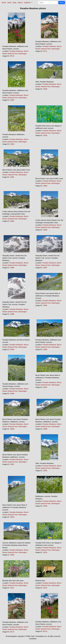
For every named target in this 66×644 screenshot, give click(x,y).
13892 (12, 144)
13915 (45, 552)
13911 (12, 588)
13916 (45, 135)
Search (20, 3)
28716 (45, 631)
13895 (45, 349)
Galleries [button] (27, 3)
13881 (12, 177)
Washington (23, 54)
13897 (45, 387)
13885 (12, 268)
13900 (45, 89)
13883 (12, 221)
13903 (12, 517)
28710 (12, 632)
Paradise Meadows (16, 51)
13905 (12, 555)
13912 (45, 588)
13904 (45, 506)
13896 (12, 394)
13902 (45, 471)
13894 (12, 349)
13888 (12, 314)
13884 (45, 230)
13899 (45, 429)
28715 (12, 56)
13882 (45, 186)
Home (4, 3)
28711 (45, 51)
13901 (12, 464)
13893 (12, 100)
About (9, 3)
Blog (15, 3)
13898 (12, 429)
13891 (45, 305)
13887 (45, 268)
